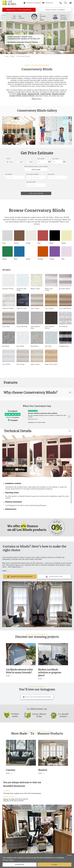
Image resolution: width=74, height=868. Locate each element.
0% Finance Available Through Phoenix (24, 42)
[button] (70, 128)
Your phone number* (33, 174)
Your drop (55, 159)
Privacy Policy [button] (8, 860)
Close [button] (69, 855)
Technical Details (37, 433)
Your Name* (9, 174)
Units (8, 158)
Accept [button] (54, 865)
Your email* (51, 174)
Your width (41, 159)
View (5, 573)
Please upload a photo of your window (36, 166)
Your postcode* (31, 182)
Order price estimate (36, 193)
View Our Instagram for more (37, 699)
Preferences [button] (20, 865)
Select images (36, 170)
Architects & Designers (32, 3)
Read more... (37, 99)
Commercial (47, 3)
